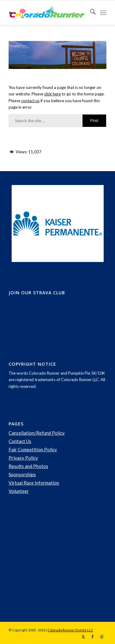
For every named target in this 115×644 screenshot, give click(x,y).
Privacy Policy (23, 458)
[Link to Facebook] (93, 636)
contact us (30, 101)
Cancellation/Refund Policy (37, 433)
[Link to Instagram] (102, 636)
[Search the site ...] (57, 121)
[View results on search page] (94, 121)
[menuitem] (90, 13)
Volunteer (19, 491)
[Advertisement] (55, 558)
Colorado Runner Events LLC (70, 630)
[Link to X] (83, 636)
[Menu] (103, 13)
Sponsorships (22, 474)
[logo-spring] (48, 13)
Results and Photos (28, 466)
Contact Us (20, 441)
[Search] (90, 13)
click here (52, 94)
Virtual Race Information (34, 483)
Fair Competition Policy (33, 449)
